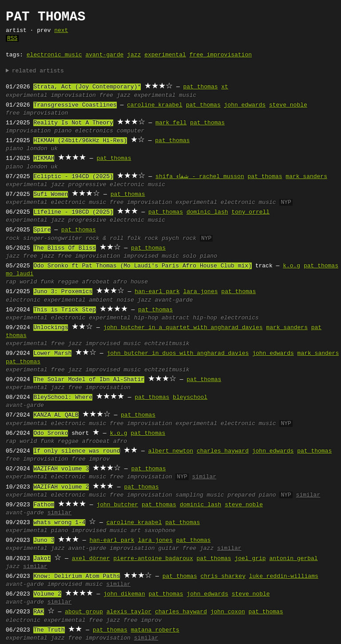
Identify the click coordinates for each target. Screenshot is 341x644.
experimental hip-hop (123, 318)
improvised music (151, 256)
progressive (87, 185)
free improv (91, 459)
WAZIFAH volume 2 (61, 487)
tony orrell (250, 212)
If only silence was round (77, 451)
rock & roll (104, 239)
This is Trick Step (64, 310)
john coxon (228, 612)
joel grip (250, 559)
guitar (169, 549)
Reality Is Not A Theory (73, 123)
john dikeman (124, 594)
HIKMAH (44, 159)
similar (204, 477)
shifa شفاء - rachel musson (200, 177)
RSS (12, 39)
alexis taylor (129, 612)
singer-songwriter (53, 239)
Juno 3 (44, 541)
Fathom (44, 505)
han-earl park (157, 292)
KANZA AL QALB (56, 415)
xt (225, 87)
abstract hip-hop (189, 318)
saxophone (160, 531)
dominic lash (207, 212)
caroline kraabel (155, 105)
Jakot (42, 559)
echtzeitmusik (167, 344)
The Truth (49, 630)
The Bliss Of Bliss (64, 248)
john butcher (117, 505)
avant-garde (104, 55)
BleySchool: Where (63, 398)
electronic (23, 300)
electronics (94, 131)
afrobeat (96, 282)
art (136, 531)
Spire (42, 230)
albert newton (171, 451)
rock (13, 239)
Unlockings (51, 328)
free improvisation (221, 55)
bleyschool (190, 398)
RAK (38, 612)
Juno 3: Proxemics (63, 292)
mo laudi (20, 274)
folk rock (143, 239)
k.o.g (291, 266)
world (28, 282)
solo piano (200, 256)
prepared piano (252, 495)
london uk (42, 149)
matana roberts (155, 630)
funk (47, 282)
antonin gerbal (293, 559)
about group (84, 612)
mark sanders (306, 177)
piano (63, 131)
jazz (134, 55)
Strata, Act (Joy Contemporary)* (87, 87)
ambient (101, 300)
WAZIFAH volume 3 (61, 469)
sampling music (200, 495)
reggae (68, 282)
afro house (131, 282)
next (61, 31)
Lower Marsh (52, 354)
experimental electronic (46, 318)
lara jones (200, 292)
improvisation (73, 95)
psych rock (179, 239)
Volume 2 (47, 594)
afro (120, 441)
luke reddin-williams (284, 576)
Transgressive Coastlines (75, 105)
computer (131, 131)
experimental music (165, 95)
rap (11, 282)
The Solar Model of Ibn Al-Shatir (89, 380)
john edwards (245, 105)
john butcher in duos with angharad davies (178, 354)
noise (125, 300)
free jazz (115, 95)
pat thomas (200, 87)
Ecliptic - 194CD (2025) (73, 177)
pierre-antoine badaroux (153, 559)
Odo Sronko (51, 433)
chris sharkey (223, 576)
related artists (38, 71)
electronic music (54, 55)
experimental (165, 55)
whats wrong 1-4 (59, 523)
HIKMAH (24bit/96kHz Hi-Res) (80, 141)
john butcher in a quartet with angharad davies (183, 328)
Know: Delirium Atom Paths (77, 576)
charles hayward (223, 451)
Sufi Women (51, 195)
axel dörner (91, 559)
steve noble (288, 105)
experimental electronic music (226, 203)
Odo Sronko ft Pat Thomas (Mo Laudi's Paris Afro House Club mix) (142, 266)
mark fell (171, 123)
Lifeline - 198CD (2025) (73, 212)
